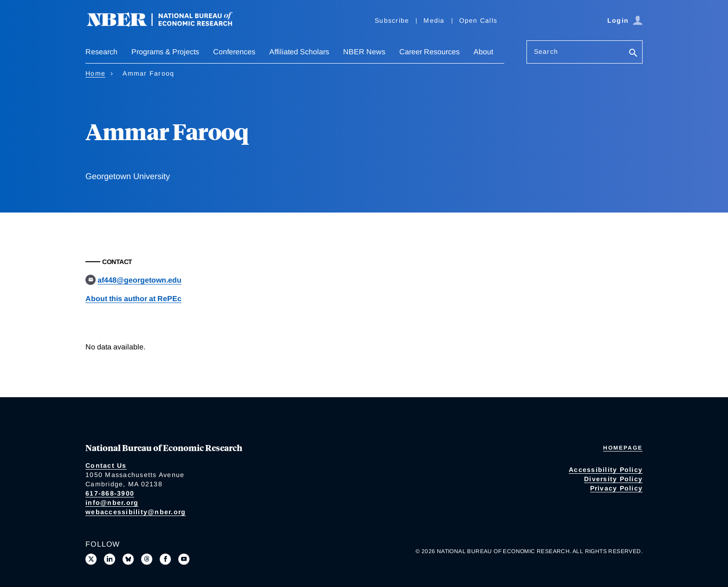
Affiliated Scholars (299, 52)
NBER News (364, 52)
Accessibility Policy (606, 470)
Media (434, 20)
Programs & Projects (165, 52)
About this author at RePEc (133, 299)
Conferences (234, 52)
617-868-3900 (110, 493)
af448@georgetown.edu (140, 280)
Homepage (623, 448)
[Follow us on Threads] (147, 559)
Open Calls (478, 20)
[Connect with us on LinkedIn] (110, 559)
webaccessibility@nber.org (136, 512)
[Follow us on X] (91, 559)
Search (546, 52)
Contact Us (106, 465)
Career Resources (429, 52)
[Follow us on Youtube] (184, 559)
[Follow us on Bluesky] (128, 559)
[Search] (633, 54)
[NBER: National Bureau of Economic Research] (167, 24)
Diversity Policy (613, 479)
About (483, 52)
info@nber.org (112, 503)
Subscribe (392, 20)
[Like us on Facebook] (165, 559)
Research (101, 52)
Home (95, 73)
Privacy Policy (617, 488)
